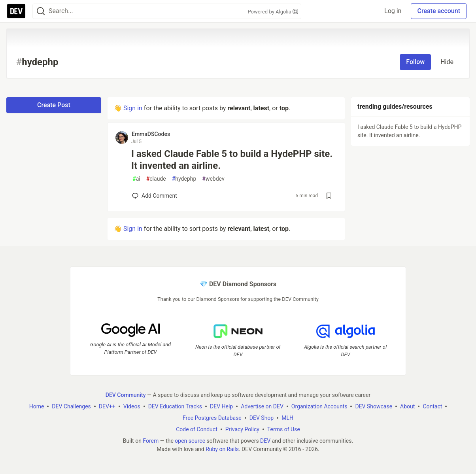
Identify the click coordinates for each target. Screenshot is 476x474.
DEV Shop (262, 418)
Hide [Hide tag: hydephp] (447, 62)
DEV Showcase (374, 406)
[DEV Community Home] (16, 11)
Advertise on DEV (262, 406)
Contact (432, 406)
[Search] (41, 11)
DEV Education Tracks (175, 406)
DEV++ (107, 406)
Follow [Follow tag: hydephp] (415, 62)
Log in (393, 11)
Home (37, 406)
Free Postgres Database (212, 418)
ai (136, 179)
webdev (213, 179)
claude (156, 179)
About (407, 406)
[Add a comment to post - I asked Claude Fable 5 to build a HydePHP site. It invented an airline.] (155, 196)
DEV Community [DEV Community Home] (126, 395)
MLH (287, 418)
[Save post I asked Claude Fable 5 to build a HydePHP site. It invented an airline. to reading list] (329, 196)
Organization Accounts (319, 406)
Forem (151, 441)
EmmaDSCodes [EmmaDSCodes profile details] (151, 134)
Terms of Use (284, 429)
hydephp (184, 179)
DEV (265, 441)
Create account (439, 11)
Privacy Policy (242, 429)
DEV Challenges (71, 406)
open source (190, 441)
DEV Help (221, 406)
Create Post (54, 105)
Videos (132, 406)
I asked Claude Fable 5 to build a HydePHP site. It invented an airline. (232, 160)
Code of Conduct (197, 429)
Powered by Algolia (273, 12)
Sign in (133, 108)
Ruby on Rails (222, 449)
